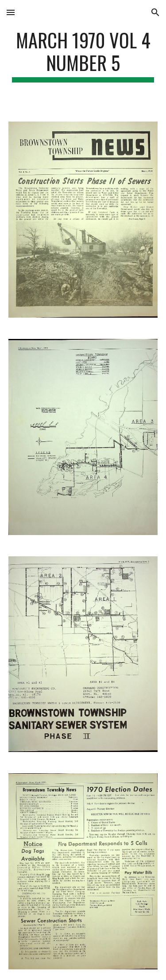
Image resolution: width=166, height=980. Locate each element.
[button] (11, 12)
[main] (83, 55)
